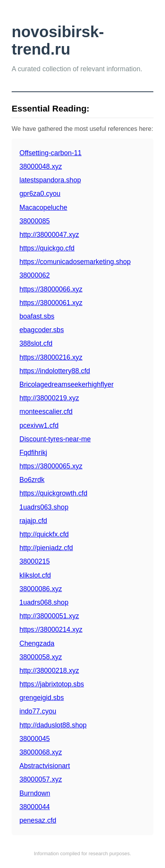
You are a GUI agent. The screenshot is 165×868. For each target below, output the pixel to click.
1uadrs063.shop (44, 507)
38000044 (35, 807)
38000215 (35, 561)
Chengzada (37, 643)
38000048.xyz (41, 166)
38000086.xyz (41, 589)
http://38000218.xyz (49, 671)
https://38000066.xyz (51, 289)
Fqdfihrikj (33, 453)
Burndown (35, 793)
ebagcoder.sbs (42, 330)
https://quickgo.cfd (47, 248)
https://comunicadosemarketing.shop (75, 262)
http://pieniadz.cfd (46, 548)
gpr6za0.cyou (40, 194)
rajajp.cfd (33, 521)
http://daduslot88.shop (53, 725)
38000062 (35, 275)
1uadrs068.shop (44, 602)
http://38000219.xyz (49, 398)
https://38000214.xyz (51, 630)
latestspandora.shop (50, 180)
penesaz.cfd (38, 820)
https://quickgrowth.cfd (53, 493)
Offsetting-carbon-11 (50, 153)
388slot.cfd (36, 343)
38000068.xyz (41, 752)
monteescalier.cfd (46, 412)
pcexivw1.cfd (39, 425)
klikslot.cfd (35, 575)
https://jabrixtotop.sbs (52, 684)
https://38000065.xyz (51, 466)
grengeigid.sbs (42, 698)
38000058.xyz (41, 657)
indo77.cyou (38, 711)
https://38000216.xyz (51, 357)
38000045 (35, 739)
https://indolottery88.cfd (55, 371)
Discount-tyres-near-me (55, 439)
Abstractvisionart (45, 766)
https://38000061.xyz (51, 303)
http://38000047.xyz (49, 235)
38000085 (35, 221)
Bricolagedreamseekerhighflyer (67, 384)
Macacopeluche (43, 208)
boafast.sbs (37, 316)
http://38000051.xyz (49, 616)
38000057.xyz (41, 779)
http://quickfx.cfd (44, 534)
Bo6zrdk (32, 480)
